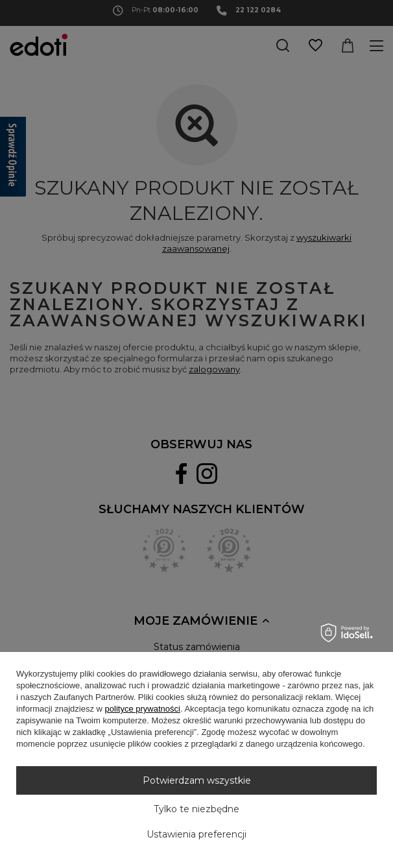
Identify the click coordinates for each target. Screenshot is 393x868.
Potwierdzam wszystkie (197, 780)
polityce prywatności (143, 709)
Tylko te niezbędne (196, 809)
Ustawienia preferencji (196, 834)
